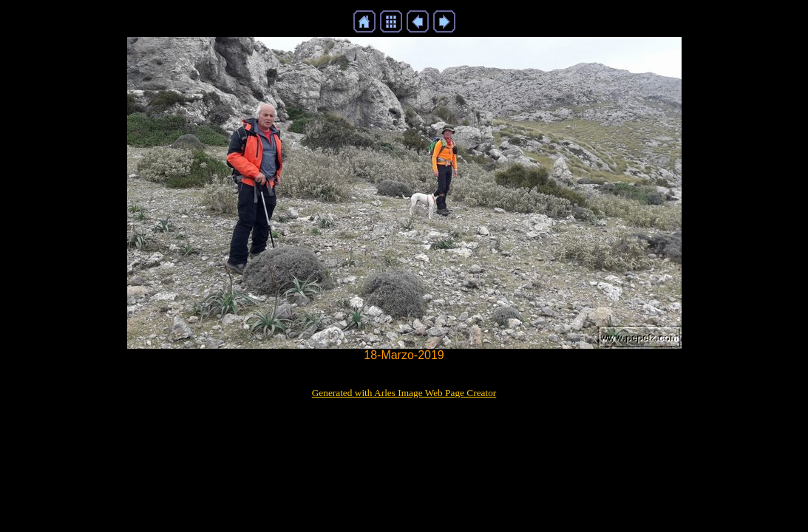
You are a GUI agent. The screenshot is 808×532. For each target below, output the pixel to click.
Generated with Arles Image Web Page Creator (404, 393)
